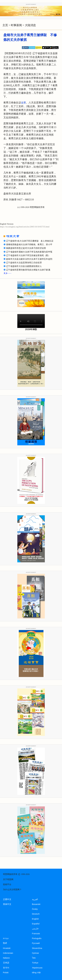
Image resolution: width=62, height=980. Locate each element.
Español (36, 924)
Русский (36, 943)
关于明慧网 (8, 879)
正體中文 (7, 899)
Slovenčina (37, 948)
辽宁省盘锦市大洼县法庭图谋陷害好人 (24, 266)
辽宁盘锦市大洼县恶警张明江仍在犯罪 (24, 263)
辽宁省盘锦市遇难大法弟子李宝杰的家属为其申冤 (29, 252)
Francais (36, 934)
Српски (35, 953)
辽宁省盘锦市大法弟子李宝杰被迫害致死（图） (28, 255)
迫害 (24, 103)
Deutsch (36, 914)
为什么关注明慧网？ (12, 890)
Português (37, 938)
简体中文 (7, 904)
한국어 (6, 968)
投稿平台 (7, 884)
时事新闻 (16, 25)
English (35, 919)
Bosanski (36, 904)
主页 (5, 25)
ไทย (34, 958)
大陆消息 (30, 25)
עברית (6, 938)
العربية (35, 899)
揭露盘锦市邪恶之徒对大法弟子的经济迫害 (26, 248)
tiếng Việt (36, 973)
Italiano (6, 958)
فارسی (35, 929)
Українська (37, 968)
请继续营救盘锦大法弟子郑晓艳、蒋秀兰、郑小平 (29, 245)
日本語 (6, 963)
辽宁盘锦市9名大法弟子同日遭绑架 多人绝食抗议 (30, 241)
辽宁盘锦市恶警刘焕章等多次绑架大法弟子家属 (28, 270)
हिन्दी (5, 943)
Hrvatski (7, 948)
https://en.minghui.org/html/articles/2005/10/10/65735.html (25, 227)
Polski (6, 973)
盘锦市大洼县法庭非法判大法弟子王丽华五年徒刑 (29, 259)
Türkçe (35, 963)
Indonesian (8, 953)
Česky (35, 909)
